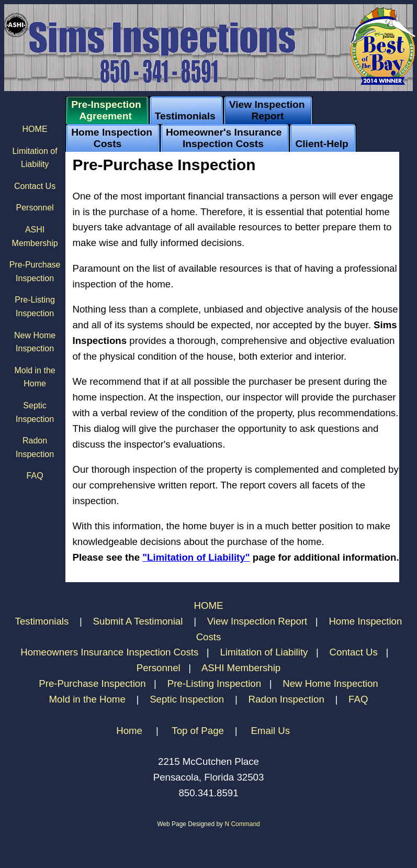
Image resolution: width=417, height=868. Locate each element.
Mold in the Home (87, 699)
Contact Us (35, 186)
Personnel (35, 208)
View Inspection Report (257, 621)
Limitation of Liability (264, 652)
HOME (35, 129)
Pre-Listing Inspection (214, 683)
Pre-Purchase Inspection (92, 683)
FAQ (35, 476)
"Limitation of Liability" (196, 557)
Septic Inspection (187, 699)
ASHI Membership (241, 668)
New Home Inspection (330, 683)
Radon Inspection (286, 699)
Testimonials (43, 621)
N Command (242, 824)
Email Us (270, 731)
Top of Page (198, 731)
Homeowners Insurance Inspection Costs (109, 652)
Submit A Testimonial (139, 621)
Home (129, 731)
